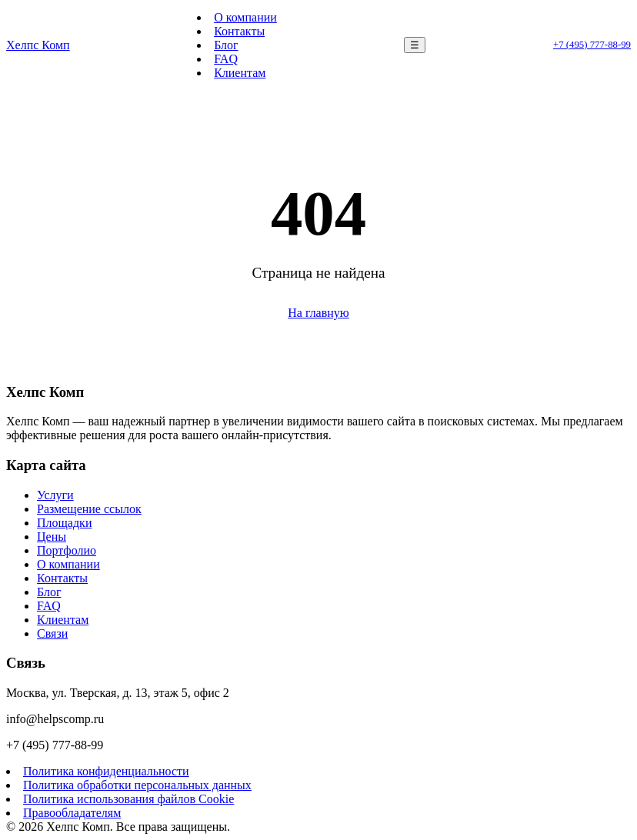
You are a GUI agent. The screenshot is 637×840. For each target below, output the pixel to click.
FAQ (226, 59)
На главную (318, 313)
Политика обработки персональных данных (137, 785)
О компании (245, 17)
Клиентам (240, 73)
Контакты (239, 31)
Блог (226, 45)
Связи (52, 633)
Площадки (64, 523)
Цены (52, 537)
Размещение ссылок (89, 509)
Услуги (55, 495)
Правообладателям (72, 813)
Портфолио (67, 550)
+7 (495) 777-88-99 (592, 45)
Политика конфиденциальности (106, 771)
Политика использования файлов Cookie (128, 799)
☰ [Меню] (415, 45)
